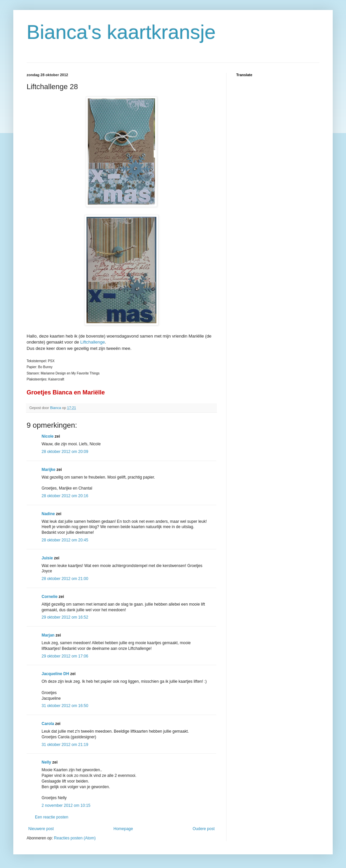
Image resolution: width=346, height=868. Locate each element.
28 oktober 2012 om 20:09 (65, 452)
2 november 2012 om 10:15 (66, 805)
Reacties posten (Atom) (75, 838)
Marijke (49, 470)
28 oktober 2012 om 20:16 (65, 496)
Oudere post (204, 829)
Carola (48, 724)
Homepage (123, 829)
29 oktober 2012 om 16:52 (65, 617)
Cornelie (50, 597)
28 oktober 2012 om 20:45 (65, 540)
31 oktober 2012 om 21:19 (65, 745)
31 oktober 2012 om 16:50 (65, 706)
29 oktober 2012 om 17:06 (65, 656)
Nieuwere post (41, 829)
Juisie (47, 558)
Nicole (48, 436)
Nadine (48, 514)
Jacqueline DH (55, 674)
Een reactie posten (52, 817)
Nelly (46, 762)
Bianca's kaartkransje (121, 32)
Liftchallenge (92, 342)
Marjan (49, 635)
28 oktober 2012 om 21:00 (65, 579)
